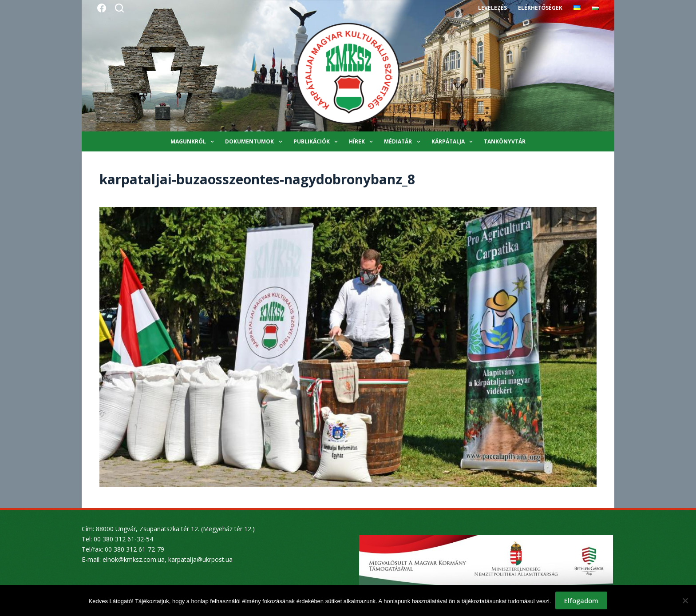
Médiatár (404, 142)
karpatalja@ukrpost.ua (200, 559)
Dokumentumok (255, 142)
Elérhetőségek (540, 8)
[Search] (119, 8)
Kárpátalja (454, 142)
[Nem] (685, 600)
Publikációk (317, 142)
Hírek (363, 142)
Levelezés (492, 8)
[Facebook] (102, 8)
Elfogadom (581, 600)
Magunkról (194, 142)
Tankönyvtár (505, 141)
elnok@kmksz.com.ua (134, 559)
